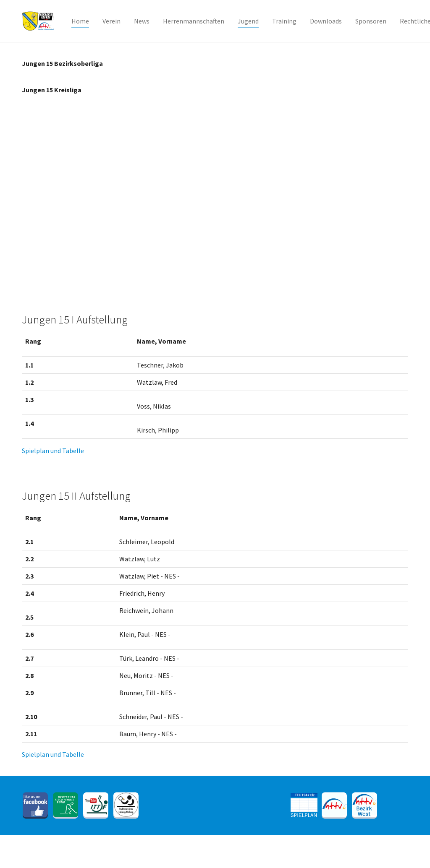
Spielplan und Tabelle (53, 451)
